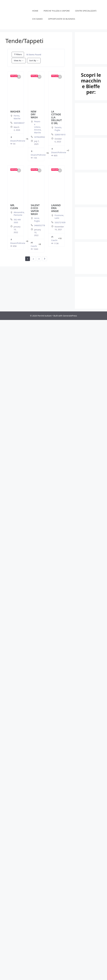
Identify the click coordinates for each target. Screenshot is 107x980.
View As (18, 60)
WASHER (15, 112)
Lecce (37, 218)
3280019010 (60, 135)
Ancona (37, 130)
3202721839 (60, 222)
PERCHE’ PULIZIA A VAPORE (57, 11)
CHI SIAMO (37, 19)
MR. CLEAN (14, 207)
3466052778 (40, 225)
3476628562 (40, 137)
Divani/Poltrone (18, 139)
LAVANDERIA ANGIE (56, 208)
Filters (18, 54)
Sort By (33, 60)
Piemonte (18, 215)
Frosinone (59, 215)
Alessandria (19, 212)
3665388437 (19, 123)
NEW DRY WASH (34, 114)
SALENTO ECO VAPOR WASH (35, 210)
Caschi (34, 244)
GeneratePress (70, 316)
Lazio (57, 218)
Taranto (58, 127)
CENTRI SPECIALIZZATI (86, 11)
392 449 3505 (17, 221)
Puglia (57, 130)
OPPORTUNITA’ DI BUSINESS (62, 19)
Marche (17, 118)
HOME (35, 11)
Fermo (17, 116)
